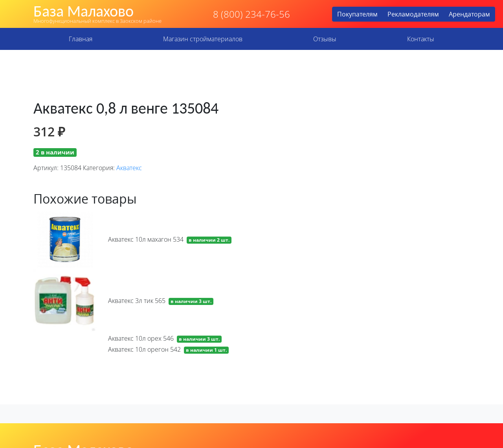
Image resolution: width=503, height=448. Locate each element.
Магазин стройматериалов (203, 39)
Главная (81, 39)
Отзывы (325, 39)
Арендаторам (469, 14)
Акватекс (129, 168)
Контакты (421, 39)
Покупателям (357, 14)
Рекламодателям (413, 14)
